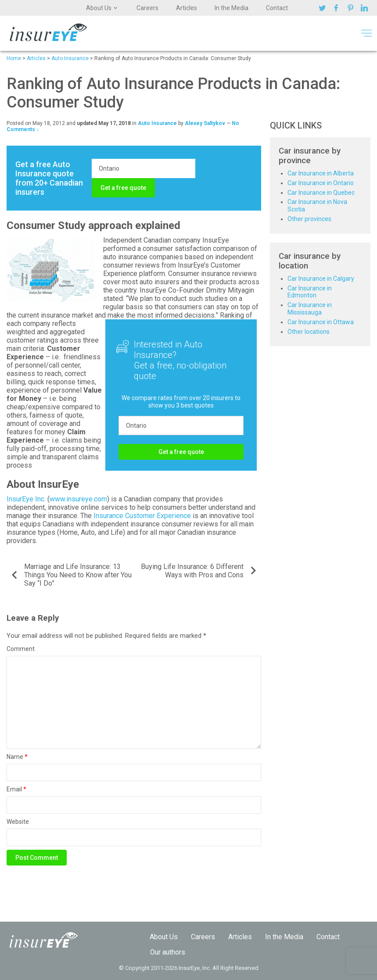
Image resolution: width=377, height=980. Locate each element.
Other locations (309, 332)
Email (16, 789)
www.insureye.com (78, 499)
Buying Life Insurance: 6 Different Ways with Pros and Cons (192, 571)
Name (17, 757)
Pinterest (352, 8)
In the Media (232, 8)
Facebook (338, 8)
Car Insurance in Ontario (321, 183)
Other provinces (309, 219)
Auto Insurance (157, 123)
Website (18, 822)
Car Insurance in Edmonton (310, 292)
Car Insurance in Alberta (321, 173)
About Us (99, 8)
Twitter (323, 8)
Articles (187, 8)
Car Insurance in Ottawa (321, 322)
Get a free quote (123, 188)
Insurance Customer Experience (142, 516)
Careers (147, 8)
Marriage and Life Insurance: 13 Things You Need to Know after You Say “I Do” (78, 575)
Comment (21, 649)
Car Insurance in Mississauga (310, 309)
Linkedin (366, 8)
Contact (277, 8)
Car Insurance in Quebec (321, 193)
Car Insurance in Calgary (321, 279)
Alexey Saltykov (205, 123)
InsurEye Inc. (26, 499)
